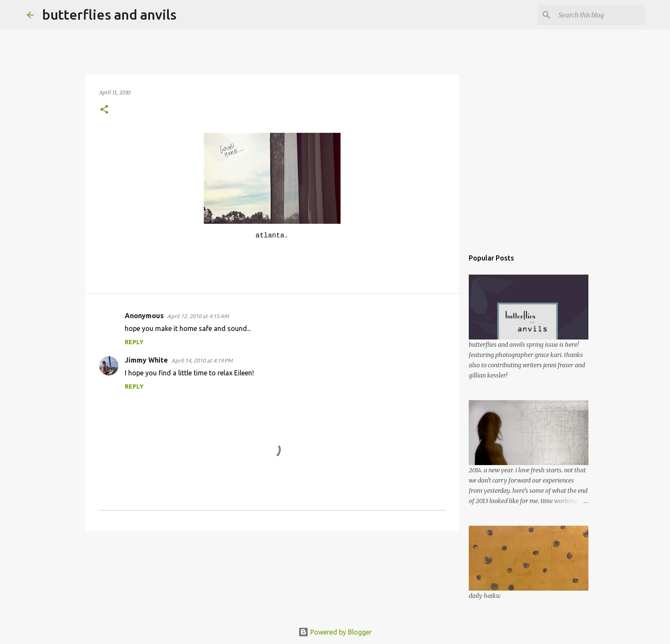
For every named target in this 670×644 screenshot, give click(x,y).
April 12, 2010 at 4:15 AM (198, 316)
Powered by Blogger (335, 632)
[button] (104, 110)
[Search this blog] (600, 15)
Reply (134, 342)
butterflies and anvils (109, 15)
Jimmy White (146, 360)
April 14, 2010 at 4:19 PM (202, 360)
